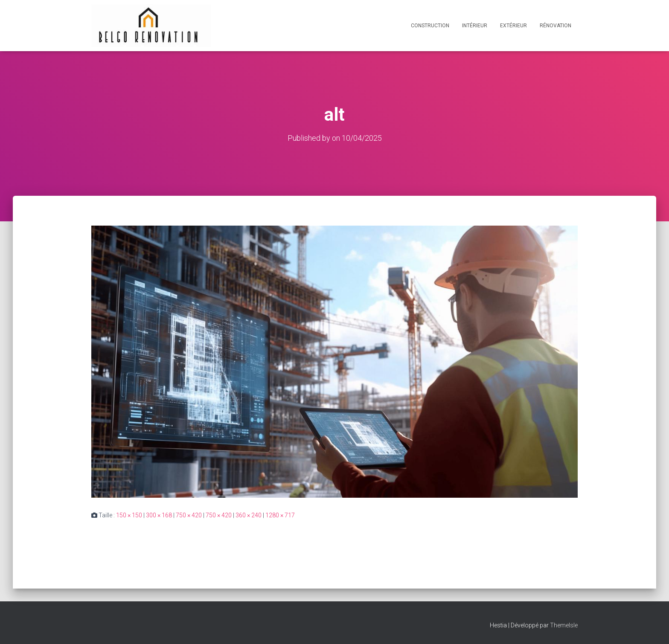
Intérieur (475, 26)
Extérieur (513, 26)
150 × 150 (129, 515)
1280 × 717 (280, 515)
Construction (430, 26)
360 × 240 (249, 515)
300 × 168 (159, 515)
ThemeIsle (564, 625)
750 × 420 (189, 515)
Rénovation (556, 26)
